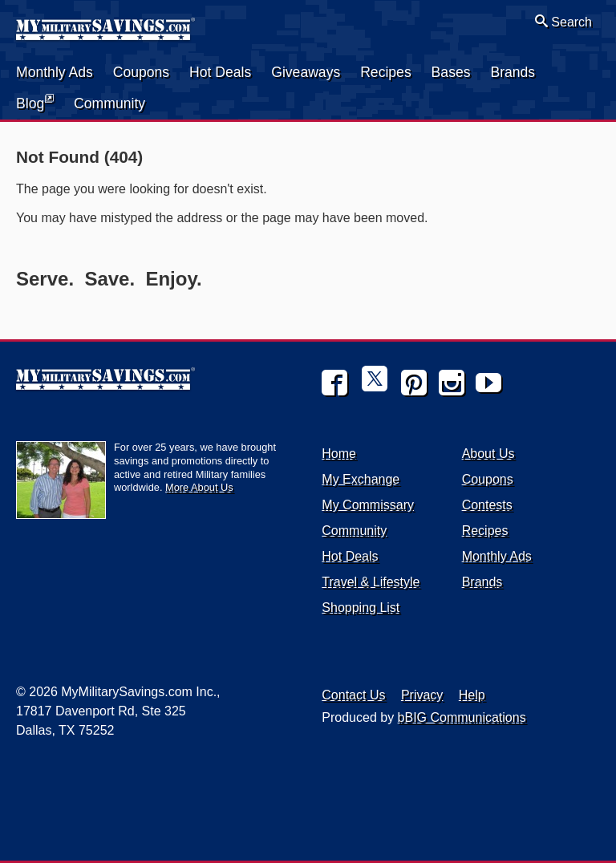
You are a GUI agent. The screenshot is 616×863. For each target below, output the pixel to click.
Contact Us (353, 695)
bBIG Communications (462, 717)
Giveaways (306, 72)
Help (472, 695)
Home (339, 454)
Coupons (141, 72)
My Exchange (361, 479)
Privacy (422, 695)
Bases (451, 72)
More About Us (199, 487)
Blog (35, 102)
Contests (487, 505)
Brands (513, 72)
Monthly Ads (55, 72)
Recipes (386, 72)
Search (563, 22)
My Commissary (368, 505)
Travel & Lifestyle (371, 582)
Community (109, 103)
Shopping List (361, 608)
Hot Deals (220, 72)
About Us (488, 454)
